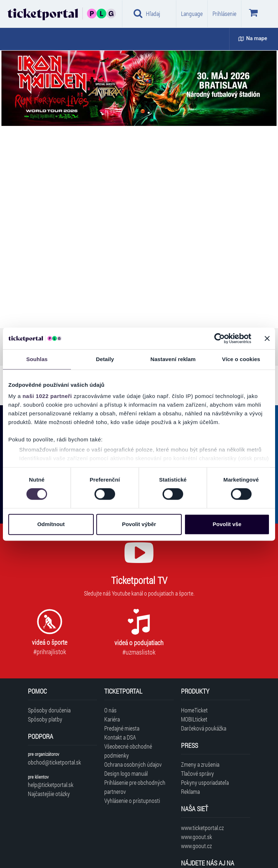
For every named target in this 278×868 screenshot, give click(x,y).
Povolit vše (227, 524)
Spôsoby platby (45, 719)
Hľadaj (147, 13)
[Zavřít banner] (267, 338)
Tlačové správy (197, 773)
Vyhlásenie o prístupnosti (132, 801)
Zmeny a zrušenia (200, 764)
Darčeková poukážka (204, 728)
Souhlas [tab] (37, 359)
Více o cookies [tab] (241, 359)
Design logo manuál (126, 773)
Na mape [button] (253, 39)
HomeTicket (194, 710)
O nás (110, 710)
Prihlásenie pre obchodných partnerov (135, 787)
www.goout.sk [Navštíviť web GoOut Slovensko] (197, 837)
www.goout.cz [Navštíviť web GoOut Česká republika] (196, 846)
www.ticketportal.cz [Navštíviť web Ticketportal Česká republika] (202, 828)
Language (192, 14)
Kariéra (112, 719)
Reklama (190, 791)
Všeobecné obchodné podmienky (128, 751)
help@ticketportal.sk (51, 785)
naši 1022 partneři (47, 396)
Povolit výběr (139, 524)
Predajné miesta (122, 728)
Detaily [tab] (105, 359)
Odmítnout (51, 524)
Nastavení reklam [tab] (173, 359)
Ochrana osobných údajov (133, 764)
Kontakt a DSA (120, 737)
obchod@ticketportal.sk (54, 762)
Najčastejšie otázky (49, 794)
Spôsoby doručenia (49, 710)
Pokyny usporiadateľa (205, 782)
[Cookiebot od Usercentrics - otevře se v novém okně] (220, 338)
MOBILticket (194, 719)
